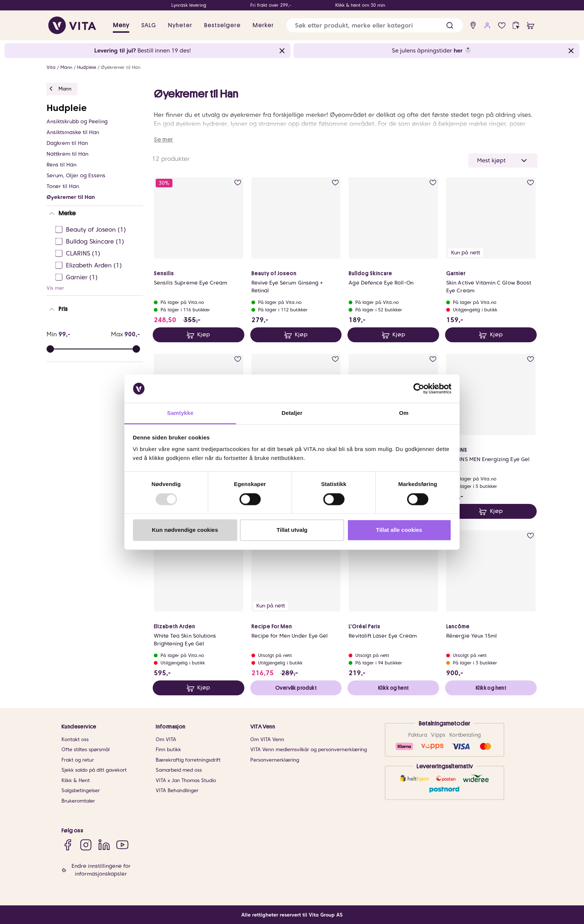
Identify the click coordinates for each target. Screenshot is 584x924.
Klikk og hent (393, 688)
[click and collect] (516, 26)
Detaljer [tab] (292, 413)
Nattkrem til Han (67, 154)
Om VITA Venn (267, 739)
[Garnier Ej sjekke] (97, 277)
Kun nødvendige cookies (185, 530)
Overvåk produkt (296, 688)
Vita (51, 67)
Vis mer (55, 288)
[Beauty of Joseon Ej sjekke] (97, 230)
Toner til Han (63, 186)
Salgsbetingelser (81, 790)
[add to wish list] (238, 183)
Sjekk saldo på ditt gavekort (94, 770)
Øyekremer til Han (121, 67)
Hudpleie (87, 67)
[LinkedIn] (104, 845)
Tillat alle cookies (399, 530)
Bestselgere (222, 25)
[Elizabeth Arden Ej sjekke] (97, 266)
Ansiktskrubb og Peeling (77, 121)
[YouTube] (122, 845)
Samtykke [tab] (180, 413)
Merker (263, 25)
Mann (66, 67)
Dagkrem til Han (67, 143)
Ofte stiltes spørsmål (85, 750)
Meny (121, 25)
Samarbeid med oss (179, 770)
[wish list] (502, 26)
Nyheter (180, 25)
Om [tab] (404, 413)
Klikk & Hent (76, 780)
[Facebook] (68, 845)
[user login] (487, 26)
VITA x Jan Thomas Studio (186, 780)
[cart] (531, 26)
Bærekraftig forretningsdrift (188, 760)
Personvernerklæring (275, 760)
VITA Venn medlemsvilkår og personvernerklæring (309, 750)
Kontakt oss (75, 739)
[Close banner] (282, 51)
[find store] (473, 26)
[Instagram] (86, 845)
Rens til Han (61, 165)
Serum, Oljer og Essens (76, 175)
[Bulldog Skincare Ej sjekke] (97, 242)
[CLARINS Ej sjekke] (97, 254)
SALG (149, 25)
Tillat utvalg (292, 530)
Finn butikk (168, 750)
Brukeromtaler (78, 801)
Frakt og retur (78, 760)
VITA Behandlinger (177, 790)
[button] (450, 26)
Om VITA (166, 739)
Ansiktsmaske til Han (73, 132)
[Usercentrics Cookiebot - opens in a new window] (419, 388)
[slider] (136, 349)
